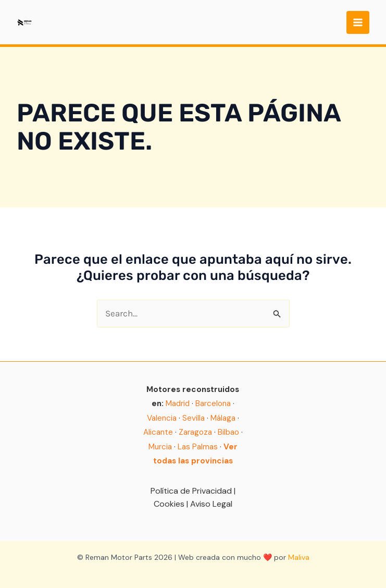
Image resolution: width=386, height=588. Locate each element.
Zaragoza (195, 432)
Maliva (299, 557)
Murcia (160, 447)
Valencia (162, 418)
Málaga (223, 418)
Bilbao (228, 432)
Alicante (158, 432)
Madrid (178, 403)
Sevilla (194, 418)
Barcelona (213, 403)
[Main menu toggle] (358, 22)
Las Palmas (198, 447)
